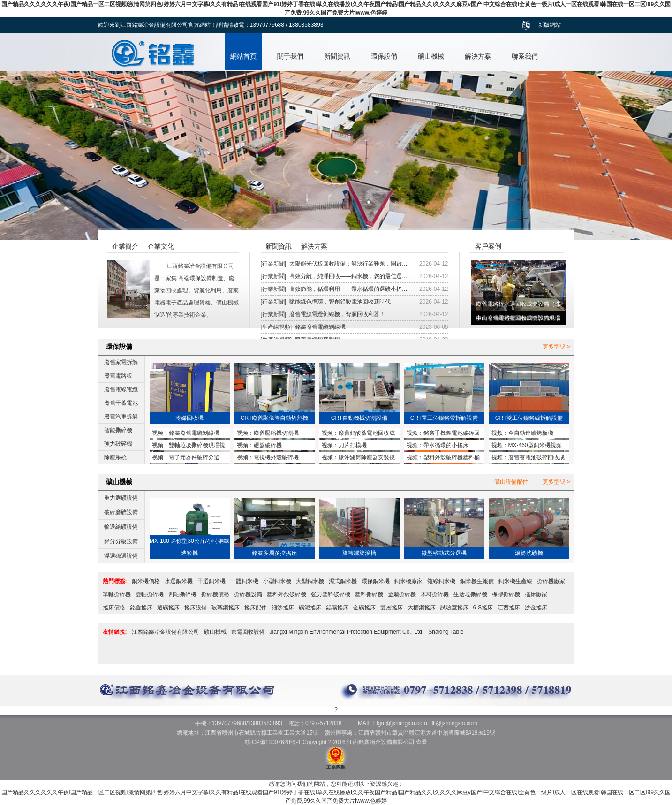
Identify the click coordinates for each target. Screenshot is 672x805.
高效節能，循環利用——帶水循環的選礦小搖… (348, 289)
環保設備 (384, 56)
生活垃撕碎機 (470, 594)
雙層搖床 (392, 608)
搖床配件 (256, 608)
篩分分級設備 (121, 541)
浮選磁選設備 (121, 556)
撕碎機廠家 (551, 581)
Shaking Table (446, 632)
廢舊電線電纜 (121, 389)
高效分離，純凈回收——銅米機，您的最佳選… (348, 276)
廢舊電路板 (118, 376)
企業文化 (161, 246)
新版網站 (550, 25)
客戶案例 (488, 246)
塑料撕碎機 (369, 594)
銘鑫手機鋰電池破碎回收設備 (443, 434)
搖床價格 (114, 608)
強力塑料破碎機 (331, 594)
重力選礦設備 (121, 498)
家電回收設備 (248, 632)
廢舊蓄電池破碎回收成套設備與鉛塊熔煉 (528, 458)
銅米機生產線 (515, 581)
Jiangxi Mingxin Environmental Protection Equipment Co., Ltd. (347, 632)
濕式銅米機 (343, 581)
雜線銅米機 (441, 581)
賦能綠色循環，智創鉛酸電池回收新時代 (340, 302)
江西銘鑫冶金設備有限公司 (166, 632)
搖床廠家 (536, 594)
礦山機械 (431, 56)
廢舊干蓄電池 (121, 403)
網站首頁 (243, 56)
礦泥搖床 (310, 608)
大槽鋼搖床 (422, 608)
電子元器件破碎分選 (194, 457)
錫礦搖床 (337, 608)
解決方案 (478, 56)
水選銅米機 (179, 581)
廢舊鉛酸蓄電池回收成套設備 (358, 434)
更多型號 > (556, 347)
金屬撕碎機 (402, 594)
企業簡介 (125, 246)
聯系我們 (525, 56)
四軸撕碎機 (182, 594)
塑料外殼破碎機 (287, 594)
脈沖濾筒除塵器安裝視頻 (358, 458)
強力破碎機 (118, 444)
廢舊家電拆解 (121, 362)
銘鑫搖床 (141, 608)
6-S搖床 (483, 608)
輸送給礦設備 (121, 527)
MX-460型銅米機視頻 (535, 445)
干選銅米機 (211, 581)
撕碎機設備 (248, 594)
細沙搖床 (283, 608)
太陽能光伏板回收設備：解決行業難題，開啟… (348, 264)
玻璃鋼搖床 (226, 608)
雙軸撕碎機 (150, 594)
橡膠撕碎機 (506, 594)
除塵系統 (115, 457)
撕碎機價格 (215, 594)
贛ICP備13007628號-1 (273, 742)
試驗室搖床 (454, 608)
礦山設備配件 (511, 482)
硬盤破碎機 (268, 445)
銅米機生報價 (477, 581)
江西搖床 (509, 608)
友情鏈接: (115, 632)
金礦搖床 (364, 608)
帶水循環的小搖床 (446, 445)
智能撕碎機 (118, 430)
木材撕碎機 (435, 594)
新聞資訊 (337, 56)
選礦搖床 (168, 608)
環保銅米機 (376, 581)
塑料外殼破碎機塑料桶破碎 (443, 458)
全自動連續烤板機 (531, 433)
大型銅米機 (310, 581)
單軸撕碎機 (117, 594)
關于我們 (290, 56)
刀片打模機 (353, 445)
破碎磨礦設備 (121, 512)
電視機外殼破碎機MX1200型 (268, 458)
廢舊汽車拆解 (121, 417)
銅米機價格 (146, 581)
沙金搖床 (536, 608)
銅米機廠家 (408, 581)
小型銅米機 (277, 581)
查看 (422, 742)
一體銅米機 (244, 581)
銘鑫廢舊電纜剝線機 (320, 327)
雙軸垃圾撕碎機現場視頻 (189, 446)
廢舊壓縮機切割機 (276, 433)
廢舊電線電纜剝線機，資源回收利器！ (337, 314)
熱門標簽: (115, 581)
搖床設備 (196, 608)
